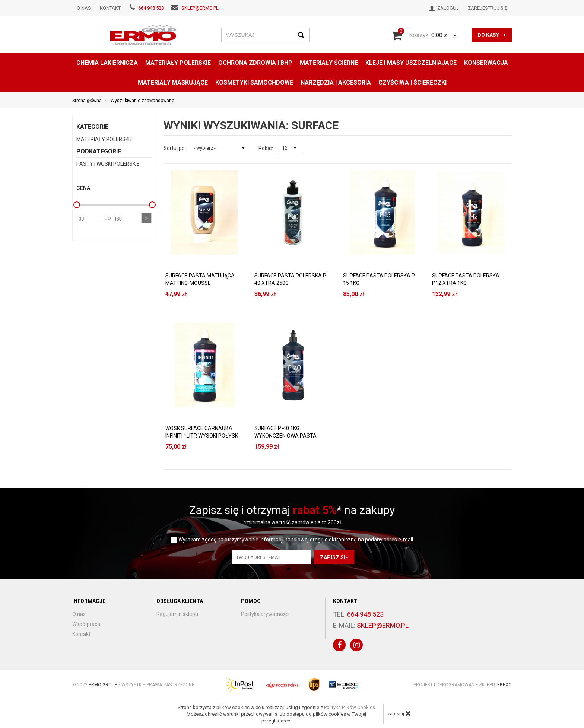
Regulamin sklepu (177, 614)
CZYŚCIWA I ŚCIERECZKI (412, 82)
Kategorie (92, 127)
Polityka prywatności (265, 614)
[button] (146, 218)
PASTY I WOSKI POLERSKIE (108, 164)
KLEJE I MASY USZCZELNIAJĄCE (411, 63)
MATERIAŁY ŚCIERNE (329, 63)
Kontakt (110, 8)
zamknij (399, 713)
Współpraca (86, 624)
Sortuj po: (175, 148)
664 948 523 (151, 8)
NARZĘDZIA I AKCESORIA (336, 82)
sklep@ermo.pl (200, 8)
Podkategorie (99, 151)
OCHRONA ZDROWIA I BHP (255, 63)
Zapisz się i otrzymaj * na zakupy (292, 510)
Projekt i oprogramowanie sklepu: (463, 685)
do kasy (492, 35)
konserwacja (486, 63)
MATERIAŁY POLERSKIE (178, 63)
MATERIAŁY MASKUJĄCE (173, 82)
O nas (84, 8)
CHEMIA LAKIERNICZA (107, 63)
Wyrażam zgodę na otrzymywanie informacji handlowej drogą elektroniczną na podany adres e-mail (296, 540)
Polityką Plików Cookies (350, 707)
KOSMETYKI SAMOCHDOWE (254, 82)
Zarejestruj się (488, 8)
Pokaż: (266, 148)
